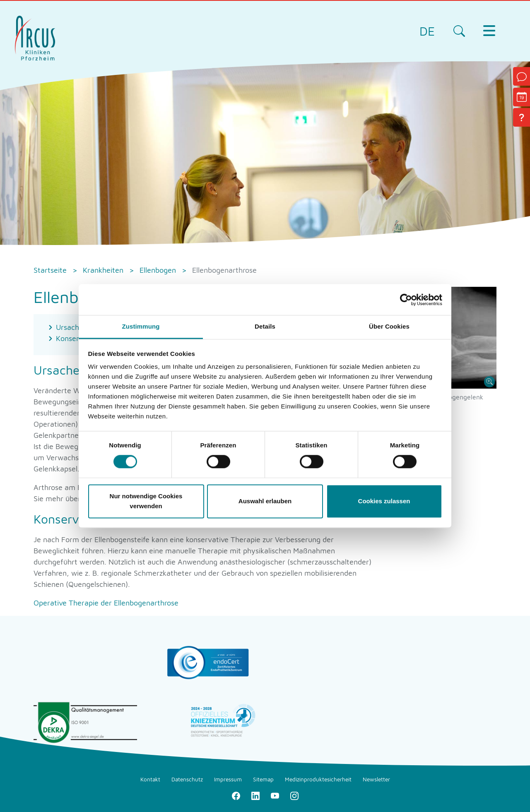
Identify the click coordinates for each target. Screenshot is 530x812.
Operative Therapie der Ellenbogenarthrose (106, 603)
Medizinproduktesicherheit (318, 779)
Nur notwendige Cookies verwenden (146, 501)
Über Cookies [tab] (389, 326)
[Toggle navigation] (489, 31)
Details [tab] (265, 326)
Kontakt (150, 779)
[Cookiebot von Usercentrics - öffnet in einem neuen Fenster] (406, 300)
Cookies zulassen (384, 501)
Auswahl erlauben (265, 501)
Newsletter (376, 779)
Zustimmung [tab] (141, 326)
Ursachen (72, 327)
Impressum (228, 779)
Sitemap (263, 779)
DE (427, 31)
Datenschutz (187, 779)
